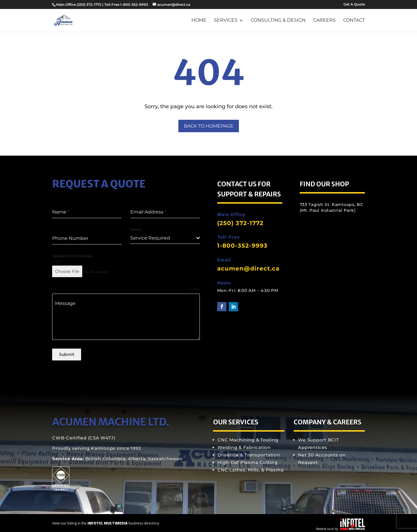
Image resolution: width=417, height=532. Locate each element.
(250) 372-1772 (89, 4)
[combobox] (165, 238)
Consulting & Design (278, 21)
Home (199, 21)
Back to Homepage (209, 126)
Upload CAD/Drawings (72, 256)
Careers (324, 21)
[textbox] (163, 238)
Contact (354, 21)
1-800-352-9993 (242, 246)
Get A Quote (354, 4)
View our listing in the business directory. (106, 521)
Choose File (67, 271)
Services (226, 21)
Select (136, 230)
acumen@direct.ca (248, 268)
